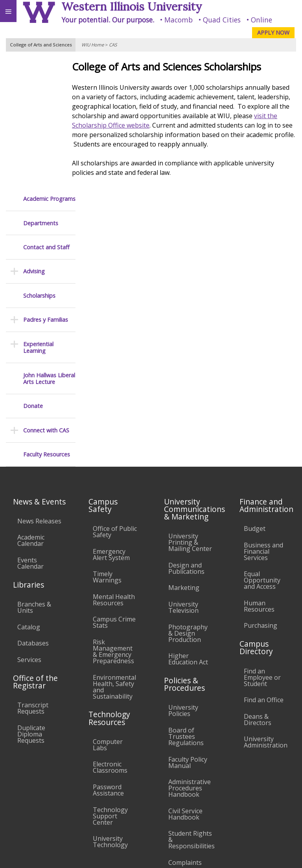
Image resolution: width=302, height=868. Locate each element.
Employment (68, 805)
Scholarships (39, 163)
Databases (33, 511)
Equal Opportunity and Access (262, 448)
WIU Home (93, 45)
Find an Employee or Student (262, 545)
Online (261, 20)
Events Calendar (30, 431)
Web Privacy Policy (281, 855)
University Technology (110, 709)
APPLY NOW (273, 32)
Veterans (160, 805)
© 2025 (135, 855)
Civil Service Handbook (185, 682)
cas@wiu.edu (277, 838)
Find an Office (264, 568)
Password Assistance (108, 658)
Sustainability (117, 805)
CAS (113, 45)
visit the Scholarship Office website (153, 125)
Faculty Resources (47, 322)
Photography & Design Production (188, 501)
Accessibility (23, 805)
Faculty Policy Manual (188, 630)
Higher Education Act (188, 527)
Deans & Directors (258, 587)
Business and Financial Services (263, 419)
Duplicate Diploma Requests (31, 602)
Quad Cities (222, 20)
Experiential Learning (38, 215)
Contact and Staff (46, 115)
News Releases (39, 389)
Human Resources (259, 474)
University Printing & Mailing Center (190, 410)
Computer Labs (108, 612)
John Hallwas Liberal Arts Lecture (49, 246)
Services (29, 527)
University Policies (183, 578)
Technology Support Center (110, 684)
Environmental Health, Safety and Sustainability (114, 555)
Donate (33, 274)
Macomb (179, 20)
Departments (41, 91)
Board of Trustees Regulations (186, 604)
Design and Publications (186, 436)
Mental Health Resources (114, 467)
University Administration (266, 610)
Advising (34, 139)
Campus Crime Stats (114, 490)
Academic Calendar (31, 408)
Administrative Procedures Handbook (190, 656)
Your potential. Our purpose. (108, 20)
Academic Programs (49, 66)
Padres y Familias (46, 187)
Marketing (184, 456)
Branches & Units (34, 475)
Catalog (29, 495)
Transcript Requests (33, 576)
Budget (255, 396)
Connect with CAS (46, 298)
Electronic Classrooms (110, 635)
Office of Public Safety (115, 399)
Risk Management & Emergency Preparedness (113, 519)
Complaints (185, 730)
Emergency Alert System (111, 422)
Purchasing (261, 493)
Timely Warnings (107, 445)
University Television (183, 475)
